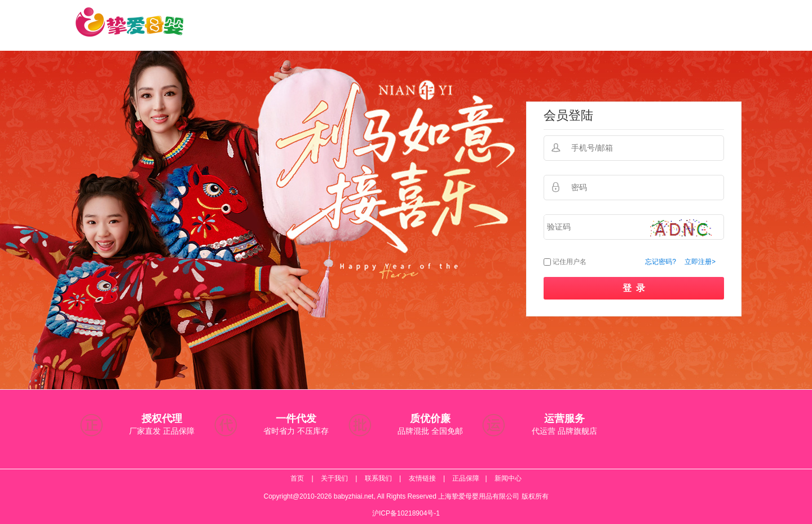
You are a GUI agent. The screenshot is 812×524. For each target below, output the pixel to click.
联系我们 (378, 478)
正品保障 (466, 478)
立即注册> (700, 262)
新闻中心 (508, 478)
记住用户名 (570, 262)
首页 (297, 478)
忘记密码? (661, 262)
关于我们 (334, 478)
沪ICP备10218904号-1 (406, 513)
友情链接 (422, 478)
